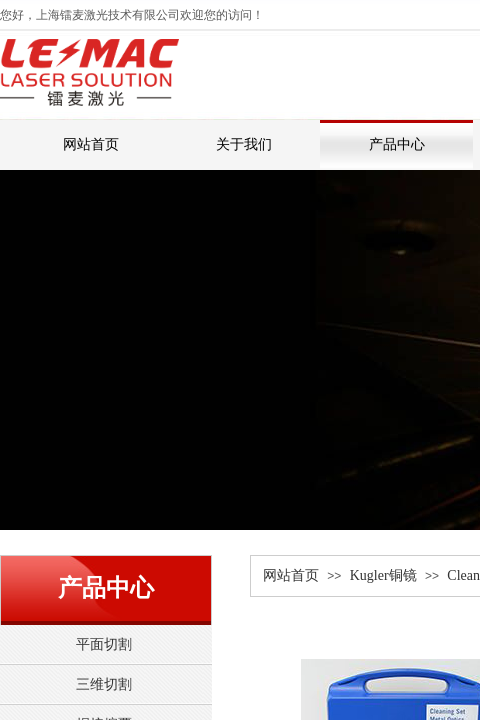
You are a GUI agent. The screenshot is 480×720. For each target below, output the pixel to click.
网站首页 (291, 575)
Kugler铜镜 (383, 575)
